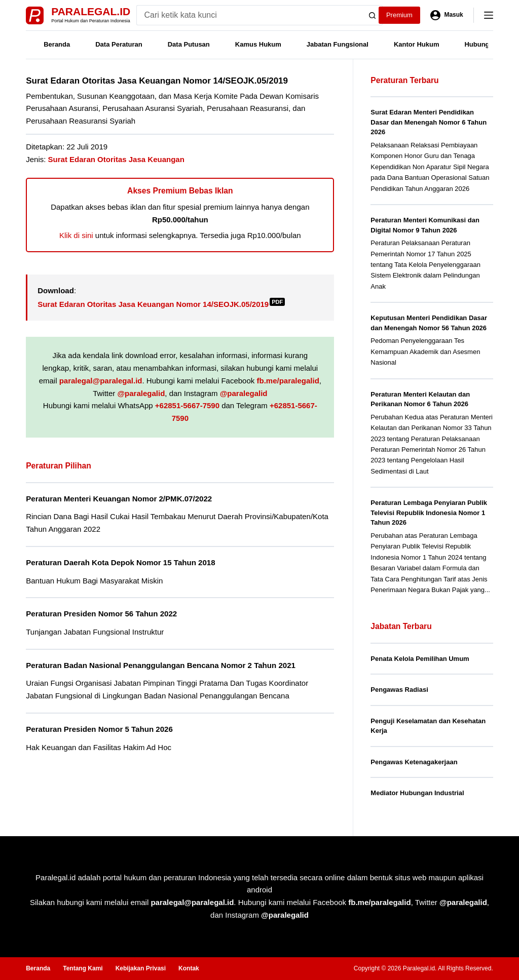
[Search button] (373, 15)
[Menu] (489, 15)
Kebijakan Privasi (141, 968)
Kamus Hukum (258, 44)
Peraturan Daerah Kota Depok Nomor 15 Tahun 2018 (120, 562)
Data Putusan (189, 44)
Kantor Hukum (417, 44)
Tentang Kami (83, 968)
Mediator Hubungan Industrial (417, 793)
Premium (399, 15)
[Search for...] (250, 15)
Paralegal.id (91, 11)
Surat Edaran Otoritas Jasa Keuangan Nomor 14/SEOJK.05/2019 (161, 304)
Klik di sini (76, 235)
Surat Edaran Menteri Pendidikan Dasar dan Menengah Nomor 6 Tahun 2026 (429, 122)
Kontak (189, 968)
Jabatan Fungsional (338, 44)
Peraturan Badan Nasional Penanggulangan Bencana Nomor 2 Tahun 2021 (161, 665)
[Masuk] (447, 15)
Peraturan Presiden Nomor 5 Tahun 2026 (99, 729)
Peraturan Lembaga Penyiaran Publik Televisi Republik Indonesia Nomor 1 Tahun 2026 (429, 513)
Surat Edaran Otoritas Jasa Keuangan (116, 159)
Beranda (57, 44)
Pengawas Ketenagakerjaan (414, 762)
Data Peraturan (119, 44)
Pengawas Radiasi (399, 690)
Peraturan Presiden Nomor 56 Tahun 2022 (101, 614)
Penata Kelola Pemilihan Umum (420, 659)
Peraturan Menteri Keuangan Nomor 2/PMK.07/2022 (119, 499)
